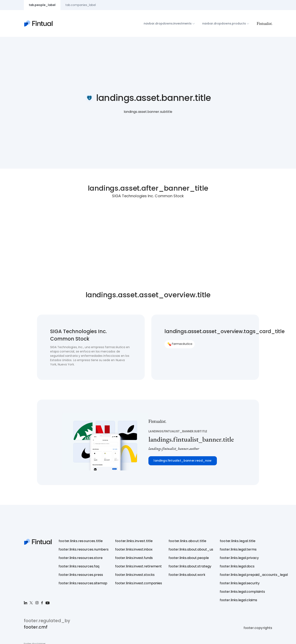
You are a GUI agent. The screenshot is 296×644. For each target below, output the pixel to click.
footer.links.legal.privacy (239, 558)
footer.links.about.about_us (191, 549)
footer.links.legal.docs (237, 566)
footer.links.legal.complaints (242, 592)
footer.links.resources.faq (79, 566)
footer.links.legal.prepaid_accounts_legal (254, 575)
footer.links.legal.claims (238, 600)
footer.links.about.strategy (190, 566)
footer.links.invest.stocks (135, 575)
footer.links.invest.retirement (138, 566)
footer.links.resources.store (81, 558)
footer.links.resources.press (81, 575)
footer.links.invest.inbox (134, 549)
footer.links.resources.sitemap (83, 583)
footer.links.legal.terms (238, 549)
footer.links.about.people (189, 558)
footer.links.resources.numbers (84, 549)
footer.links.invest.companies (139, 583)
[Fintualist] (264, 23)
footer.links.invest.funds (134, 558)
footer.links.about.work (187, 575)
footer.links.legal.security (240, 583)
